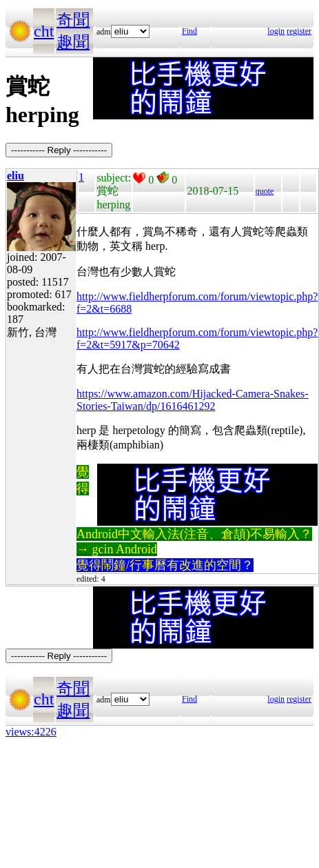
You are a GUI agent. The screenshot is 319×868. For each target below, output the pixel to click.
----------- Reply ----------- (59, 150)
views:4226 (31, 732)
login (276, 31)
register (299, 31)
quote (265, 191)
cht (44, 31)
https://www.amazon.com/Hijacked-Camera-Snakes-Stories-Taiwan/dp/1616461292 (193, 400)
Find (189, 31)
